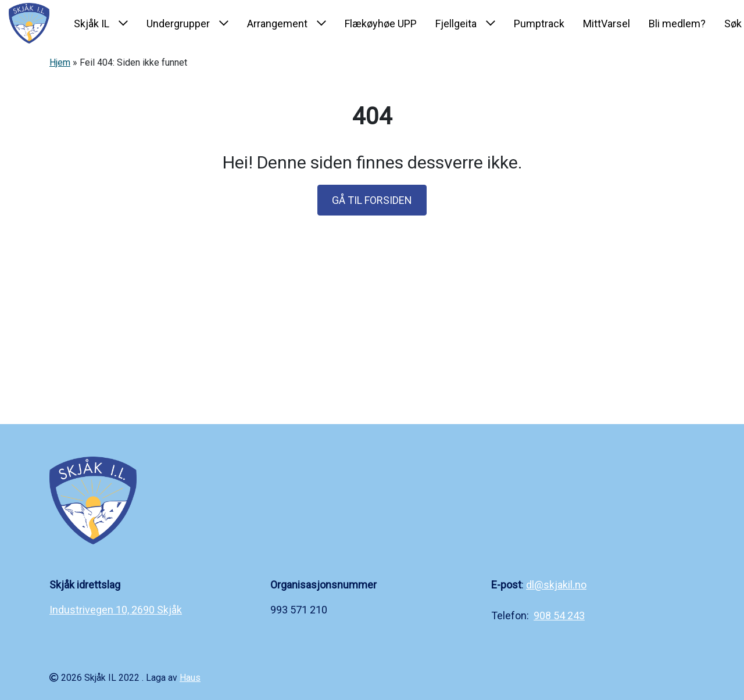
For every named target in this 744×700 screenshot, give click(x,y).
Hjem (60, 62)
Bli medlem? (677, 24)
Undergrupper (178, 24)
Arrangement (277, 24)
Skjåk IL (92, 24)
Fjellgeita (456, 24)
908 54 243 (559, 615)
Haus (190, 678)
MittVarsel (607, 24)
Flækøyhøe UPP (381, 24)
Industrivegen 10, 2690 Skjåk (116, 610)
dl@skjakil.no (556, 585)
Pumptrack (539, 24)
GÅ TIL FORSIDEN (372, 200)
